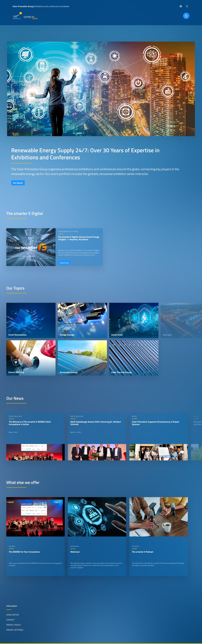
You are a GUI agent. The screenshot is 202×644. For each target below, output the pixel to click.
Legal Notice (13, 615)
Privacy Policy (14, 625)
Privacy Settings (15, 630)
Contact (10, 620)
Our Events (18, 183)
